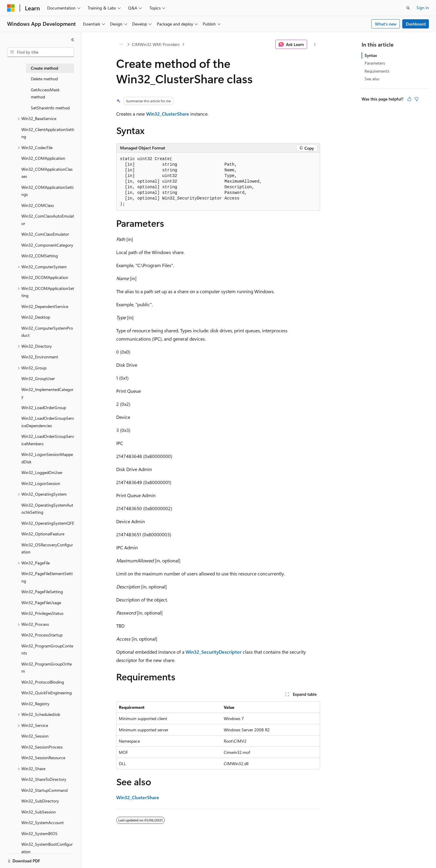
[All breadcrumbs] (121, 44)
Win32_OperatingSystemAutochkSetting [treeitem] (47, 509)
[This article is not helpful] (416, 99)
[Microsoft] (11, 8)
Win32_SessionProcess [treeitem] (42, 747)
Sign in (423, 8)
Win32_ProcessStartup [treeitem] (42, 635)
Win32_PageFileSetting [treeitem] (42, 592)
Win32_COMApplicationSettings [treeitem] (47, 191)
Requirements (377, 71)
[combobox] (41, 52)
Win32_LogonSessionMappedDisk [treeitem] (47, 458)
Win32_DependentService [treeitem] (45, 306)
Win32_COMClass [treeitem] (38, 205)
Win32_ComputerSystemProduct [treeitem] (47, 332)
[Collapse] (73, 40)
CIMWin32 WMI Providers (156, 44)
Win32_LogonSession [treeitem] (41, 483)
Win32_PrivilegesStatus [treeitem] (42, 613)
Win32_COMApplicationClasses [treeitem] (47, 173)
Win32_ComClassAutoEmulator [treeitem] (48, 220)
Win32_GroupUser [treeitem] (38, 378)
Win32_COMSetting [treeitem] (40, 256)
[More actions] (315, 44)
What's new (386, 24)
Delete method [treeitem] (44, 79)
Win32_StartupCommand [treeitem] (44, 790)
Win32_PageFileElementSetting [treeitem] (47, 577)
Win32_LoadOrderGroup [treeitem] (44, 407)
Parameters (375, 63)
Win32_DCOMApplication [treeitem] (45, 277)
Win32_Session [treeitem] (35, 736)
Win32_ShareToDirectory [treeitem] (44, 779)
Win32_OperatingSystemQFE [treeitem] (48, 523)
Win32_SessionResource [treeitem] (43, 758)
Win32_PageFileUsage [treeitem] (41, 603)
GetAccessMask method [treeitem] (45, 93)
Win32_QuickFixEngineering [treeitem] (47, 693)
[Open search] (408, 8)
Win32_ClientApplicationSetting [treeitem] (48, 133)
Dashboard (416, 24)
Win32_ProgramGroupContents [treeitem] (47, 650)
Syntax (371, 55)
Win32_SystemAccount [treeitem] (43, 822)
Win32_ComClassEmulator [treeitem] (45, 234)
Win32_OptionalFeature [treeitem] (43, 534)
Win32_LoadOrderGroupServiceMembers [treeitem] (48, 440)
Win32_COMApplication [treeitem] (43, 158)
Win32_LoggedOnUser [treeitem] (42, 472)
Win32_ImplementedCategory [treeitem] (47, 393)
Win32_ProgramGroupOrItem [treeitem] (47, 668)
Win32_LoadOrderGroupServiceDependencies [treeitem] (48, 422)
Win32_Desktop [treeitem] (36, 317)
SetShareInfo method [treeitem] (50, 108)
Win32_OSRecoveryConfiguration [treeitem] (47, 548)
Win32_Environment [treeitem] (40, 357)
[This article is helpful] (409, 99)
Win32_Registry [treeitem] (35, 704)
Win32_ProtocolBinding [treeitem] (43, 682)
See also (372, 79)
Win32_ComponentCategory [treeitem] (47, 245)
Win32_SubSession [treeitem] (39, 812)
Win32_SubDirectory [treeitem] (40, 801)
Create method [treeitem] (44, 68)
